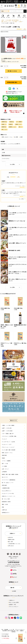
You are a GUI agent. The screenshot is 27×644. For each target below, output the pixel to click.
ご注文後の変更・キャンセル (13, 544)
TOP (2, 630)
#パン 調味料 (19, 122)
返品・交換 (10, 542)
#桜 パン (21, 127)
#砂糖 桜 (11, 124)
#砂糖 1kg (12, 122)
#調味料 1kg (4, 122)
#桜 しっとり (4, 130)
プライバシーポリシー (13, 607)
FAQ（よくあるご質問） (13, 602)
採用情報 (13, 632)
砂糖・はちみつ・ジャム (6, 22)
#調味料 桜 (4, 127)
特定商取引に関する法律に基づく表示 (11, 631)
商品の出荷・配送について (11, 93)
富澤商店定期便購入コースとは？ (13, 92)
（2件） (25, 29)
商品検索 (6, 630)
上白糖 (20, 22)
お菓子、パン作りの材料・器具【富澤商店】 (10, 20)
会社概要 (13, 591)
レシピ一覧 (12, 630)
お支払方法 (10, 537)
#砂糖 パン (4, 124)
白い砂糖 (15, 22)
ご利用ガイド (11, 600)
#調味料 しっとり (12, 127)
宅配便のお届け (11, 540)
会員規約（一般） (12, 605)
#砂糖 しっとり (18, 124)
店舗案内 (22, 631)
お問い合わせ (10, 546)
